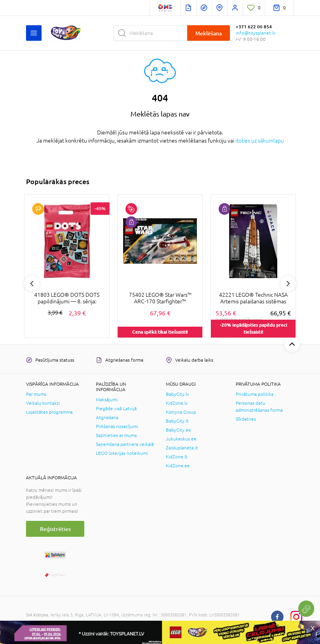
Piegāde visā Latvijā (116, 409)
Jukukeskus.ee (181, 439)
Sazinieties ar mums (116, 435)
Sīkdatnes (246, 419)
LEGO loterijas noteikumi (122, 453)
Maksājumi (107, 400)
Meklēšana (209, 33)
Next (288, 284)
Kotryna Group (181, 412)
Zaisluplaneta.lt (182, 448)
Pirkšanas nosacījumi (117, 426)
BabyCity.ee (178, 430)
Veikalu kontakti (43, 403)
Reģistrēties (55, 529)
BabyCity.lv (177, 394)
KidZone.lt (177, 457)
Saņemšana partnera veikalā (125, 444)
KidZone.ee (178, 466)
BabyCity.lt (177, 421)
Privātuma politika (255, 394)
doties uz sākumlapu (260, 141)
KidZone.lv (177, 403)
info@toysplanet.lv (256, 33)
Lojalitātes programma (49, 412)
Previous (32, 284)
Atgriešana (107, 418)
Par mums (36, 394)
